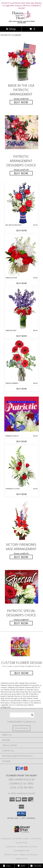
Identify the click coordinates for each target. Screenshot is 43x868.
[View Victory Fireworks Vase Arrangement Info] (22, 521)
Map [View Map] (22, 866)
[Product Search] (22, 715)
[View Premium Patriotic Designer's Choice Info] (22, 414)
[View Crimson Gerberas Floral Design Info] (22, 361)
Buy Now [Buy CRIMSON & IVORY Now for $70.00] (22, 283)
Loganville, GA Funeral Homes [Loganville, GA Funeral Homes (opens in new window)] (15, 839)
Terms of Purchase (28, 855)
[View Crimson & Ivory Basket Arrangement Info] (22, 256)
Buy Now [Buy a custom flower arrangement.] (21, 673)
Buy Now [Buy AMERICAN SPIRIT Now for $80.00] (22, 336)
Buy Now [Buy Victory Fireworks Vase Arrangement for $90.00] (21, 557)
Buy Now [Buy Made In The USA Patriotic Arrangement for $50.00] (21, 102)
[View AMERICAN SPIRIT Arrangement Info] (22, 308)
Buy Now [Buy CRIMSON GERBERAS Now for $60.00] (22, 389)
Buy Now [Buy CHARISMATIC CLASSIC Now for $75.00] (22, 494)
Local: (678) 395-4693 (22, 788)
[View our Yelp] (26, 769)
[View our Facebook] (17, 769)
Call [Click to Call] (7, 866)
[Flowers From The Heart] (22, 23)
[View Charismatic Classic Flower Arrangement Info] (22, 467)
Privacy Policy (11, 855)
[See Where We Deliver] (22, 728)
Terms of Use (22, 859)
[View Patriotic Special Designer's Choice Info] (22, 587)
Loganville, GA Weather (17, 847)
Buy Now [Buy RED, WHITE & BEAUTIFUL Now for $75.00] (22, 230)
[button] (21, 814)
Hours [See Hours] (36, 866)
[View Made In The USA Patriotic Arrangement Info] (22, 61)
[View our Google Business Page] (22, 769)
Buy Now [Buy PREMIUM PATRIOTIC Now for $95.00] (22, 441)
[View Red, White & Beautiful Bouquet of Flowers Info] (22, 203)
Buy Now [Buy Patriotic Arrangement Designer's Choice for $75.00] (21, 173)
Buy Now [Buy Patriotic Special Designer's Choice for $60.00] (21, 623)
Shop (11, 29)
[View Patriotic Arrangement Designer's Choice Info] (22, 132)
